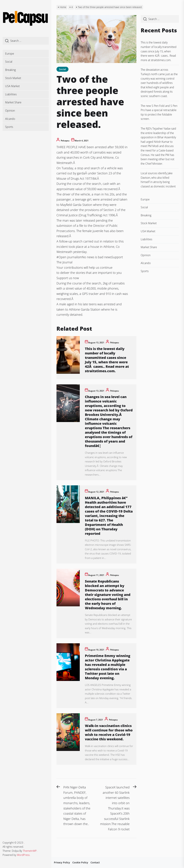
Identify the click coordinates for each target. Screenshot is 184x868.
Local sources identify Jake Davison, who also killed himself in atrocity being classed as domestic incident (158, 180)
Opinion (10, 111)
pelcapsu (65, 141)
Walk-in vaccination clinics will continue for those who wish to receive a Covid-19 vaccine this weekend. (109, 732)
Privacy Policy (62, 862)
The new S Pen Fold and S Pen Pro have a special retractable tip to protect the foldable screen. (159, 112)
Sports (9, 127)
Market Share (13, 102)
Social (9, 62)
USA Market (12, 86)
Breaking (10, 70)
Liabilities (11, 94)
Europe (10, 54)
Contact (95, 862)
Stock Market (13, 78)
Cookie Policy (80, 862)
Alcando (10, 119)
